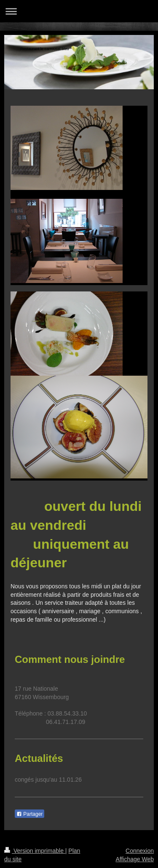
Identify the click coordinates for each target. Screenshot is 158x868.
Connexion (140, 851)
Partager (29, 814)
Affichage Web (135, 859)
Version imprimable (35, 851)
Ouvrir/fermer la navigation (79, 11)
